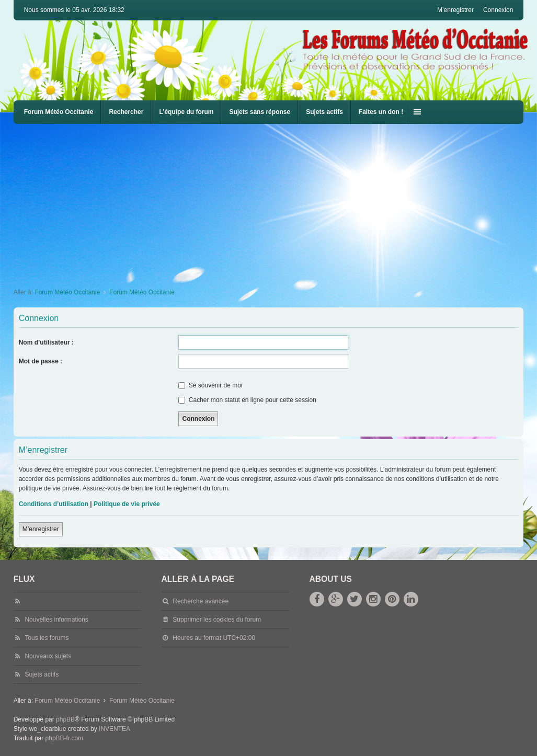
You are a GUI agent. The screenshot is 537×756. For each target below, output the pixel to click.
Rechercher (126, 112)
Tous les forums (47, 638)
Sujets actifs (324, 112)
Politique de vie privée (127, 504)
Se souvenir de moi (210, 385)
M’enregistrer (41, 529)
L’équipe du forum (186, 112)
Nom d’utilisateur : (46, 342)
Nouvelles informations (56, 620)
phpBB (65, 719)
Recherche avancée (201, 601)
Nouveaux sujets (48, 656)
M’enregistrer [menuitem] (455, 10)
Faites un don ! (381, 112)
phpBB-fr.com (65, 738)
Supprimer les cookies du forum (217, 620)
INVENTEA (115, 729)
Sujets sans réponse (260, 112)
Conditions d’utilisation (54, 504)
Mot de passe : (41, 361)
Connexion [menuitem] (498, 10)
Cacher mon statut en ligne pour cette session (247, 400)
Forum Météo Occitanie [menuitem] (59, 112)
